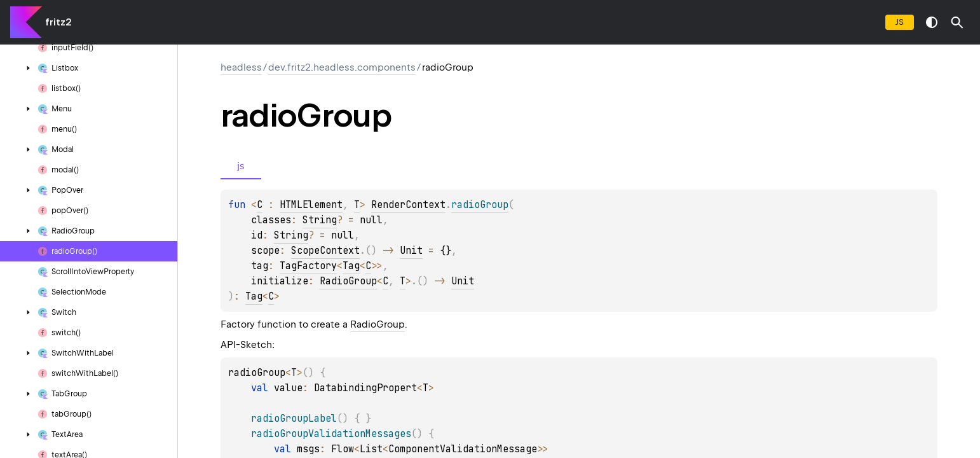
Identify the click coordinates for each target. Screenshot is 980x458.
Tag (351, 266)
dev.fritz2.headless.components (342, 67)
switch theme (932, 22)
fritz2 (58, 22)
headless (241, 67)
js (900, 22)
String (320, 220)
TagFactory (308, 266)
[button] (957, 22)
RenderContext (408, 205)
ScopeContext (325, 251)
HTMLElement (311, 205)
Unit (411, 251)
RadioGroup (348, 281)
